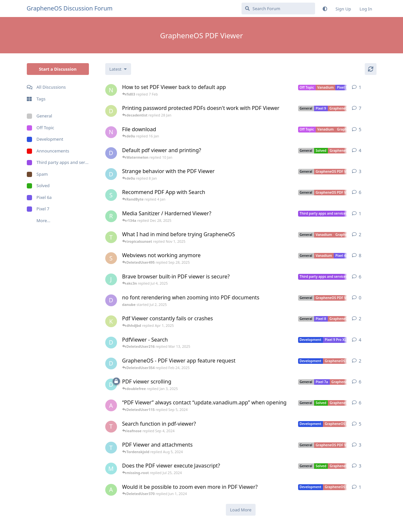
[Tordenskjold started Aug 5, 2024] (111, 448)
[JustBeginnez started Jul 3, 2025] (111, 279)
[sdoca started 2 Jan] (111, 195)
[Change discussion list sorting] (118, 69)
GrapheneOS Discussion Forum (70, 8)
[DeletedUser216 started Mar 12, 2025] (111, 343)
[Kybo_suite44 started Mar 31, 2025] (111, 321)
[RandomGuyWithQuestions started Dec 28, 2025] (111, 216)
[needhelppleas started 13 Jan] (111, 132)
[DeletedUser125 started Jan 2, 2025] (111, 384)
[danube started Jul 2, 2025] (111, 300)
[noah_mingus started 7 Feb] (111, 90)
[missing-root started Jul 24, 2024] (111, 469)
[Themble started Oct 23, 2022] (111, 427)
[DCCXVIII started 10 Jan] (111, 153)
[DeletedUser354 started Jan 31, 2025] (111, 364)
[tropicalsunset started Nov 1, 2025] (111, 237)
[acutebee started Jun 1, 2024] (111, 490)
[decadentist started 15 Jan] (111, 111)
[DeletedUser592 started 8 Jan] (111, 174)
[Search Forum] (278, 9)
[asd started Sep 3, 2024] (111, 405)
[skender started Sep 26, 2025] (111, 258)
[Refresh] (371, 69)
